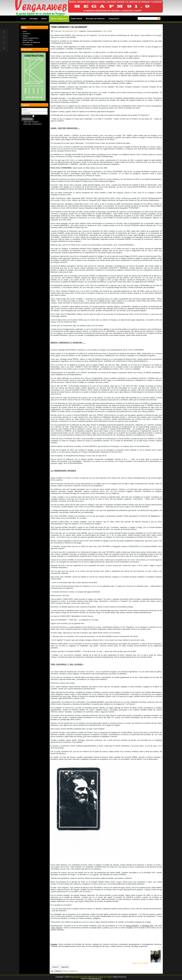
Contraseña (21, 115)
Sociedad (33, 19)
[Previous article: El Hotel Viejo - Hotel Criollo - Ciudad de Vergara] (55, 967)
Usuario (21, 111)
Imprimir (83, 31)
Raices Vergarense (70, 971)
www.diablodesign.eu (95, 979)
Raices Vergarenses (59, 19)
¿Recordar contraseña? (32, 124)
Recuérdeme (26, 116)
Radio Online (77, 19)
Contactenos (114, 19)
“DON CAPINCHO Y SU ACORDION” (69, 27)
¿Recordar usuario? (31, 122)
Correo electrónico (95, 31)
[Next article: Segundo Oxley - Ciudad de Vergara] (65, 967)
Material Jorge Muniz (146, 963)
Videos (44, 19)
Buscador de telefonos (95, 19)
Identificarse (27, 119)
